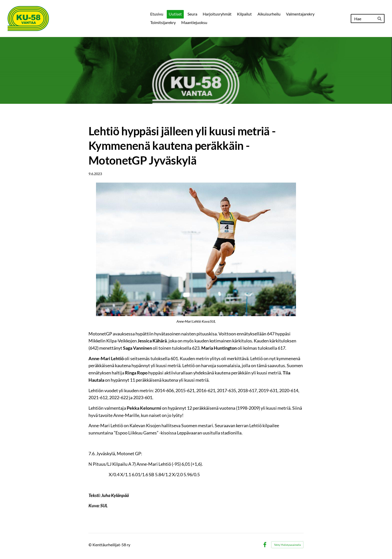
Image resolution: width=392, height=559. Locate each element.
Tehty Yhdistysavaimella (287, 545)
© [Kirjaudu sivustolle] (90, 545)
